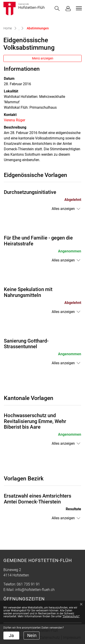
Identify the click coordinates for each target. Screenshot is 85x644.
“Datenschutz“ (71, 616)
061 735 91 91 (28, 584)
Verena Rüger (15, 120)
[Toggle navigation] (78, 8)
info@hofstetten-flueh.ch (35, 590)
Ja (11, 635)
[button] (57, 8)
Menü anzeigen (43, 58)
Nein (32, 635)
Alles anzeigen (63, 209)
